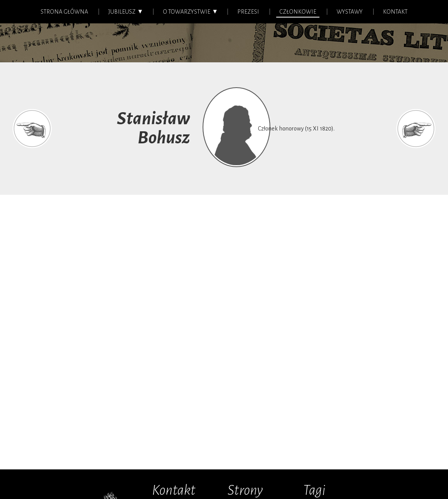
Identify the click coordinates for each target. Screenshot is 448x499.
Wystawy (350, 12)
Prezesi (248, 12)
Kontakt (395, 12)
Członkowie (298, 12)
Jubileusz (122, 12)
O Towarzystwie (187, 12)
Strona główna (64, 12)
